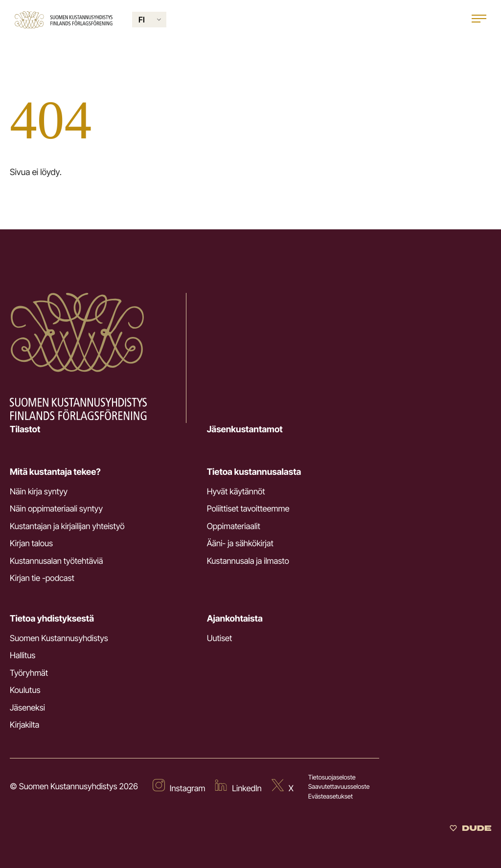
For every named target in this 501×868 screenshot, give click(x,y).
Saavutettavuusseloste (339, 787)
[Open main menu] (479, 20)
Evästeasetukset (330, 797)
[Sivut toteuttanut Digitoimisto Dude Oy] (470, 830)
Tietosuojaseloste (332, 778)
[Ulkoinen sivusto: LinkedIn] (238, 787)
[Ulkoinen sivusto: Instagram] (179, 787)
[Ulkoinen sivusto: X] (283, 787)
